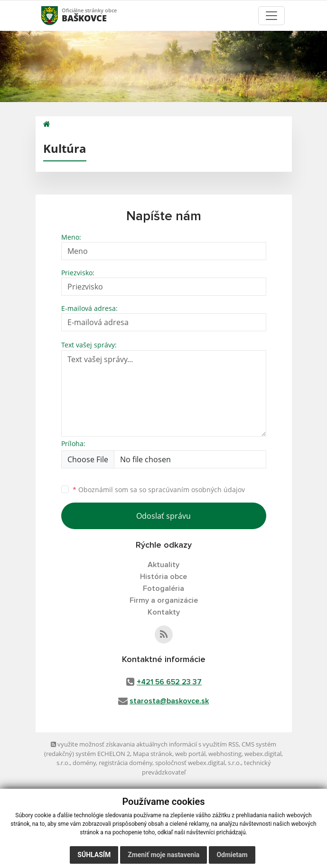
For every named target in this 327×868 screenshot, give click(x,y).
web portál (190, 754)
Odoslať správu (163, 516)
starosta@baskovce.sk (169, 701)
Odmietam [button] (232, 855)
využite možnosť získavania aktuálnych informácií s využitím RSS (145, 744)
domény (84, 763)
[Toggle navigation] (271, 16)
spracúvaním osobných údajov (196, 490)
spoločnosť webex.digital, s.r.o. (198, 763)
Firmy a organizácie (164, 600)
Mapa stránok (153, 754)
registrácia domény (126, 763)
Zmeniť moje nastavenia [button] (163, 855)
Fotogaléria (163, 588)
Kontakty (164, 612)
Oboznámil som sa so (159, 490)
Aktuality (163, 565)
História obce (163, 577)
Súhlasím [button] (94, 855)
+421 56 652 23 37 (169, 682)
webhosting (225, 754)
